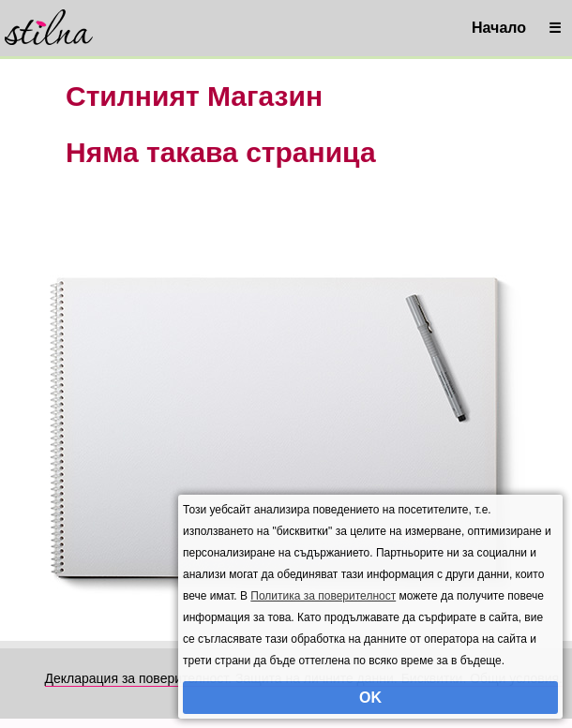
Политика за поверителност (323, 596)
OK (370, 698)
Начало (499, 28)
